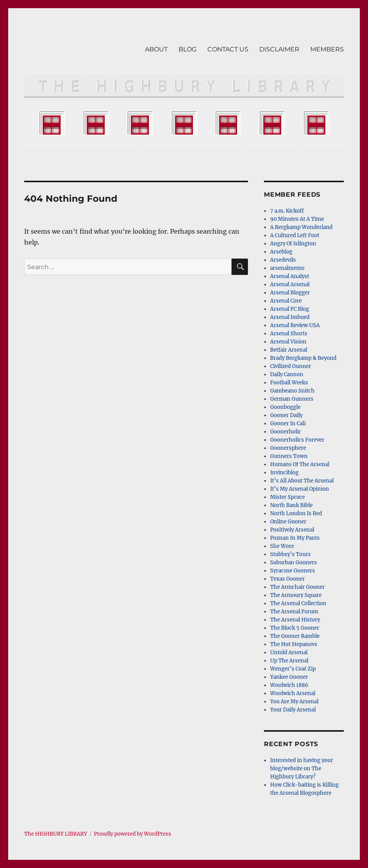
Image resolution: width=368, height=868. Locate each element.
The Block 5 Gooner (295, 628)
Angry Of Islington (293, 244)
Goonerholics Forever (297, 440)
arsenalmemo (287, 268)
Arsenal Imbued (290, 317)
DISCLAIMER (279, 49)
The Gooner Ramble (295, 636)
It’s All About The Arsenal (302, 481)
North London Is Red (296, 513)
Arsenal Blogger (290, 293)
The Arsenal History (295, 620)
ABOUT (156, 49)
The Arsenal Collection (298, 603)
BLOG (188, 49)
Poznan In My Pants (295, 538)
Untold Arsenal (289, 652)
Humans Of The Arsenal (300, 464)
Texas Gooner (287, 579)
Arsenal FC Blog (290, 309)
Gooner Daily (286, 415)
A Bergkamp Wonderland (301, 227)
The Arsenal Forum (294, 612)
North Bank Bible (291, 505)
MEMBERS (327, 49)
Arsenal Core (286, 301)
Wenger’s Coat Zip (293, 669)
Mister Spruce (287, 497)
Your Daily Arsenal (293, 710)
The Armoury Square (296, 595)
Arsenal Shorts (289, 334)
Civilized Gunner (291, 366)
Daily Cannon (287, 374)
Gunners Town (289, 456)
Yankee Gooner (289, 677)
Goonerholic (286, 432)
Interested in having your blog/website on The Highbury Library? (302, 769)
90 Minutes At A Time (297, 219)
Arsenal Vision (288, 342)
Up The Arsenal (289, 661)
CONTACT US (228, 49)
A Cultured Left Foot (295, 235)
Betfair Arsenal (289, 350)
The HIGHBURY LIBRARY (56, 834)
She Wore (282, 546)
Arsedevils (283, 260)
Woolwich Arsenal (293, 693)
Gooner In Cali (288, 423)
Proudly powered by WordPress (133, 834)
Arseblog (281, 252)
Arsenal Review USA (295, 325)
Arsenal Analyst (290, 276)
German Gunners (292, 399)
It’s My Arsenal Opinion (300, 489)
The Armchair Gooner (297, 587)
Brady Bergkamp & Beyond (303, 358)
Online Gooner (288, 522)
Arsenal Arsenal (290, 284)
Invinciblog (284, 473)
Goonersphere (288, 448)
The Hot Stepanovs (294, 644)
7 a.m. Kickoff (287, 211)
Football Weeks (289, 383)
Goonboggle (285, 407)
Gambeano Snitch (292, 391)
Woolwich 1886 (289, 685)
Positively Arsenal (292, 530)
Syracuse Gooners (293, 571)
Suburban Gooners (294, 563)
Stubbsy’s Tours (290, 554)
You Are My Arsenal (294, 702)
